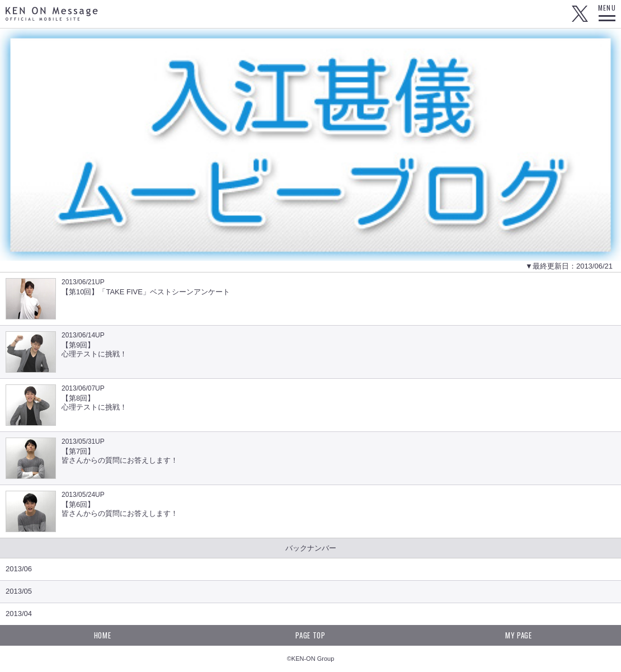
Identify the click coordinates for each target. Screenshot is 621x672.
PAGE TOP (310, 635)
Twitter (580, 14)
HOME (103, 635)
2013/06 (19, 569)
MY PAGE (519, 635)
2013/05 (19, 591)
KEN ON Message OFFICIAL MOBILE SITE (52, 14)
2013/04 (19, 614)
